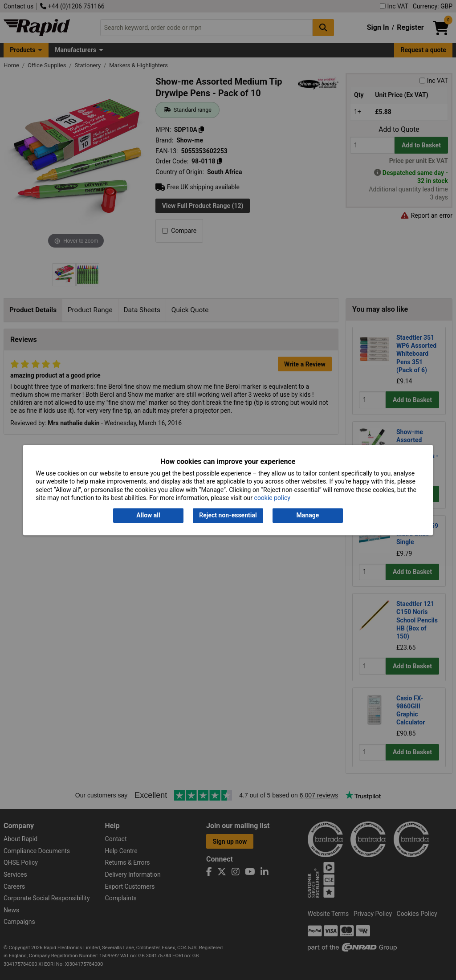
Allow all (148, 516)
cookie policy (272, 498)
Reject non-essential (228, 516)
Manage (308, 516)
